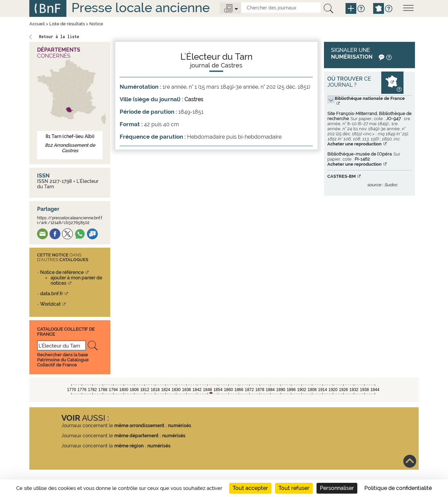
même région (129, 446)
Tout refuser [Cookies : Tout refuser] (294, 488)
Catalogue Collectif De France (66, 332)
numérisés (180, 425)
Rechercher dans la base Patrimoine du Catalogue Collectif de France (63, 360)
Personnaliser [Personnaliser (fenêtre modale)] (337, 488)
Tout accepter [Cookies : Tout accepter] (250, 488)
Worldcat (50, 304)
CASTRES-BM (341, 176)
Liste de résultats (67, 24)
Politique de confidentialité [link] (398, 488)
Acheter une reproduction (354, 144)
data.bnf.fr (52, 294)
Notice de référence (62, 272)
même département (136, 436)
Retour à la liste (59, 37)
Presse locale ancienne (141, 8)
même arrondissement (139, 425)
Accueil (37, 24)
